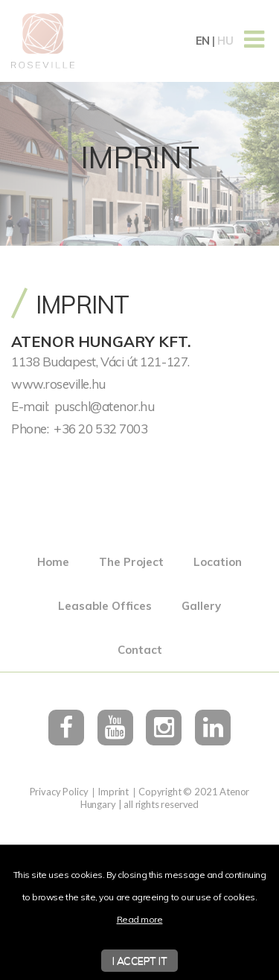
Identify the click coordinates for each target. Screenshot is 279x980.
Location (218, 562)
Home (53, 562)
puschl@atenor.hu (105, 406)
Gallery (201, 606)
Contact (140, 650)
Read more (140, 919)
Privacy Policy (59, 792)
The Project (131, 562)
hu (225, 41)
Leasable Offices (105, 606)
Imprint (113, 792)
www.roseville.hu (58, 384)
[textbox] (139, 384)
